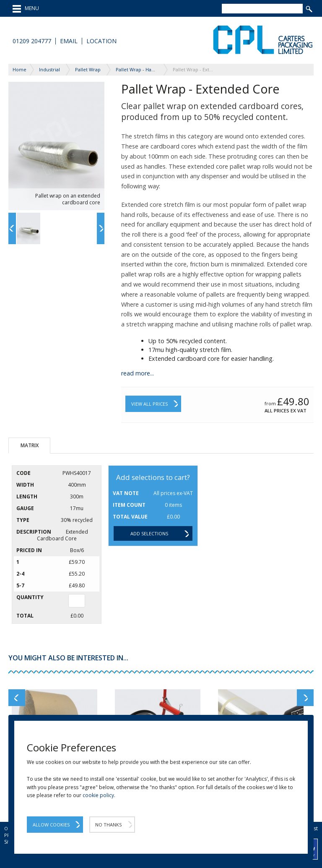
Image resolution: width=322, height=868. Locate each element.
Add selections (149, 533)
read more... (138, 373)
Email (69, 41)
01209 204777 (32, 41)
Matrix (30, 445)
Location (101, 41)
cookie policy (98, 795)
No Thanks (108, 825)
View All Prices (149, 404)
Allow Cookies (51, 825)
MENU (26, 9)
